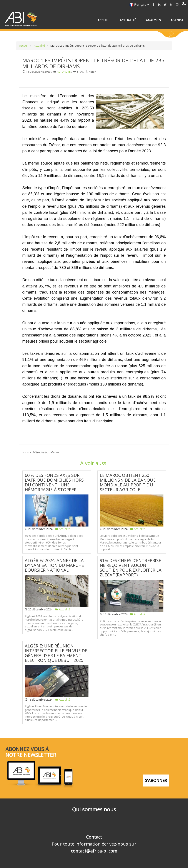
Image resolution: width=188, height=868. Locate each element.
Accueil (24, 46)
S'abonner (156, 780)
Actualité (39, 46)
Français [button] (139, 4)
